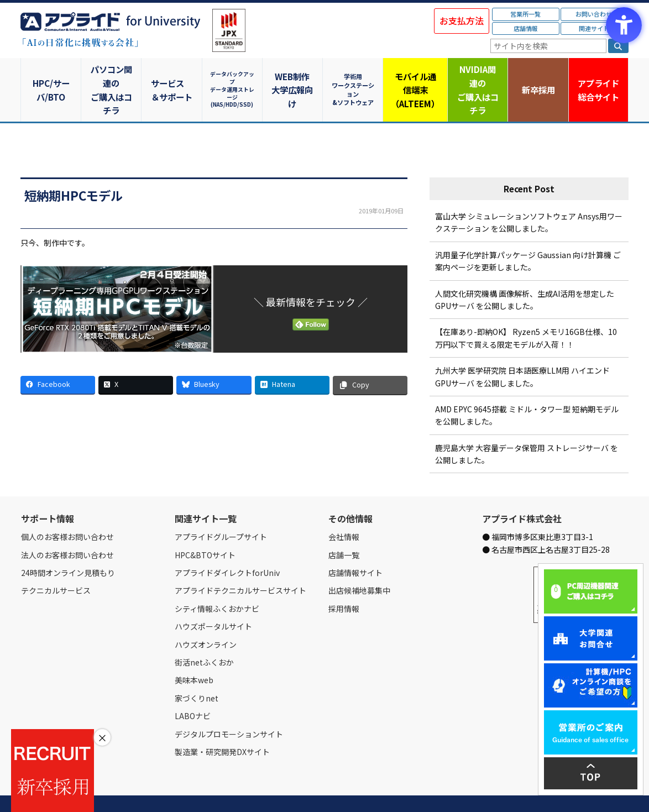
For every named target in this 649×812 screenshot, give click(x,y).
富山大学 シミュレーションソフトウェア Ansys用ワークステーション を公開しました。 (529, 196)
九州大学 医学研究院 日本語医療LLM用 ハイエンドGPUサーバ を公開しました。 (522, 350)
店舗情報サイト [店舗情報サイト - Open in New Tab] (355, 546)
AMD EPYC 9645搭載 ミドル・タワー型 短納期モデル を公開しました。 (527, 389)
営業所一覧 (525, 14)
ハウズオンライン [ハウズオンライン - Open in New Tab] (206, 617)
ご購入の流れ (179, 791)
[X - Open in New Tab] (136, 358)
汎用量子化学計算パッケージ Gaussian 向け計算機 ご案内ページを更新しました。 (528, 234)
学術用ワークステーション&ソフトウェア (355, 76)
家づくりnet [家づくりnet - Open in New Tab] (197, 671)
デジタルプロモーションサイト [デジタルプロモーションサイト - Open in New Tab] (229, 707)
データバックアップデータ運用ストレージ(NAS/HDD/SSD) (233, 76)
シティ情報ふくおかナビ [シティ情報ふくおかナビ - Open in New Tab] (217, 582)
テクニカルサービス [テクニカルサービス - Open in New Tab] (56, 564)
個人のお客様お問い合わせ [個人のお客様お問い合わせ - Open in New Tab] (67, 510)
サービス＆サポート (173, 76)
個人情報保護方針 (229, 791)
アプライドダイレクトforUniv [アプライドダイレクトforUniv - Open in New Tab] (227, 546)
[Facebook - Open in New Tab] (58, 358)
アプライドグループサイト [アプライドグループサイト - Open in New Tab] (221, 510)
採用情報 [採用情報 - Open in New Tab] (344, 582)
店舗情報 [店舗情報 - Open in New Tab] (526, 28)
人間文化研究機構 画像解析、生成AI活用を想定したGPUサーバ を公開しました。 (525, 273)
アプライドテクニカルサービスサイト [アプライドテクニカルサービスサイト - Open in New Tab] (240, 564)
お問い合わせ (594, 14)
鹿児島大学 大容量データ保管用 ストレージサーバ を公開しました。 (527, 427)
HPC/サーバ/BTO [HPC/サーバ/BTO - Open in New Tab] (51, 76)
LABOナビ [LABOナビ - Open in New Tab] (193, 689)
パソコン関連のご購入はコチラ (112, 76)
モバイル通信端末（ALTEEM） (416, 76)
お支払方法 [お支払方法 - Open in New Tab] (462, 20)
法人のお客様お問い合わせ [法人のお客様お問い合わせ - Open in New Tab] (67, 528)
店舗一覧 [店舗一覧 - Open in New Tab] (344, 528)
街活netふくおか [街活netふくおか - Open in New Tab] (204, 636)
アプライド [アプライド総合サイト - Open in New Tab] (598, 77)
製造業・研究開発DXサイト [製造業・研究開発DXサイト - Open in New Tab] (222, 725)
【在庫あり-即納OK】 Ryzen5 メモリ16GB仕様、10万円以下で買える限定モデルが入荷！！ (526, 311)
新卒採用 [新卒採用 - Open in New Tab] (537, 76)
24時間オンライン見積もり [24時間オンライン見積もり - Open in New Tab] (68, 546)
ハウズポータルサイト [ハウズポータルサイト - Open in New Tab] (213, 600)
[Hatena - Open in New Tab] (292, 358)
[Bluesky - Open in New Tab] (214, 358)
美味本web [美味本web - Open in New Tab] (194, 653)
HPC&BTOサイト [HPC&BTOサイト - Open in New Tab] (205, 528)
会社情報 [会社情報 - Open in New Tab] (344, 510)
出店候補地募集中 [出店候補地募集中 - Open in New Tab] (359, 564)
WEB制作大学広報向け (294, 76)
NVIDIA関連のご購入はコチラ (477, 76)
